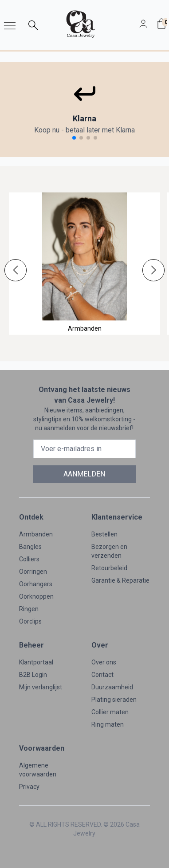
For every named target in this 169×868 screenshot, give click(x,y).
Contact (102, 675)
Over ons (104, 662)
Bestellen (104, 534)
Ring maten (108, 724)
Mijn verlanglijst (41, 687)
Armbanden (36, 534)
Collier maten (110, 712)
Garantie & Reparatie (120, 580)
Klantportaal (36, 662)
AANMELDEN (84, 474)
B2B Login (33, 675)
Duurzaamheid (112, 687)
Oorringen (33, 572)
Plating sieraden (114, 700)
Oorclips (30, 621)
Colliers (29, 559)
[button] (16, 270)
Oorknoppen (36, 596)
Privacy (29, 787)
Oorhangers (36, 584)
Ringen (29, 609)
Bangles (30, 547)
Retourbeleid (109, 568)
